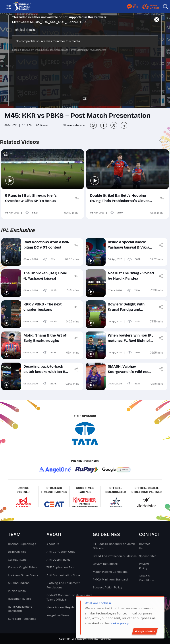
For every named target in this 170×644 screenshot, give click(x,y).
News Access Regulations (64, 607)
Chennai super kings (22, 544)
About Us (53, 544)
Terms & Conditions (146, 578)
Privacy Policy (144, 566)
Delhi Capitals (17, 552)
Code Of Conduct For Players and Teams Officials (69, 597)
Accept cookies (145, 631)
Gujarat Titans (17, 560)
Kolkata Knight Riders (22, 567)
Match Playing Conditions (110, 572)
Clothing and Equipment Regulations (63, 585)
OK (85, 99)
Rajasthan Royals (19, 599)
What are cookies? (98, 603)
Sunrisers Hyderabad (22, 619)
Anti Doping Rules (58, 560)
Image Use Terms (58, 615)
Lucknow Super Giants (23, 575)
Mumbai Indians (19, 583)
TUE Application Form (61, 567)
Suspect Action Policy (107, 588)
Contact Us (144, 546)
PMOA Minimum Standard (110, 580)
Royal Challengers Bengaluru (20, 609)
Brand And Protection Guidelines (115, 556)
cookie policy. (119, 623)
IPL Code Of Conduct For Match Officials (114, 546)
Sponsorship (146, 556)
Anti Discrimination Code (63, 575)
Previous (160, 141)
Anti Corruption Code (61, 552)
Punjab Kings (17, 591)
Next (167, 141)
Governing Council (105, 564)
